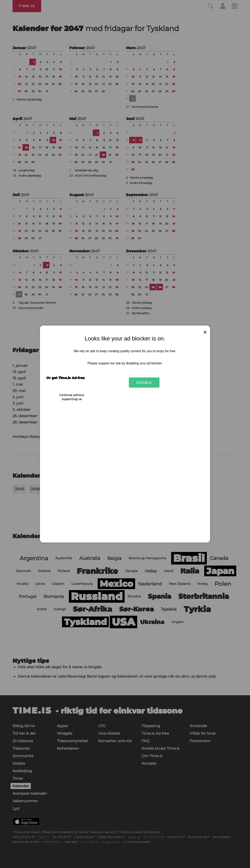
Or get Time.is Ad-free (66, 378)
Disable (144, 382)
